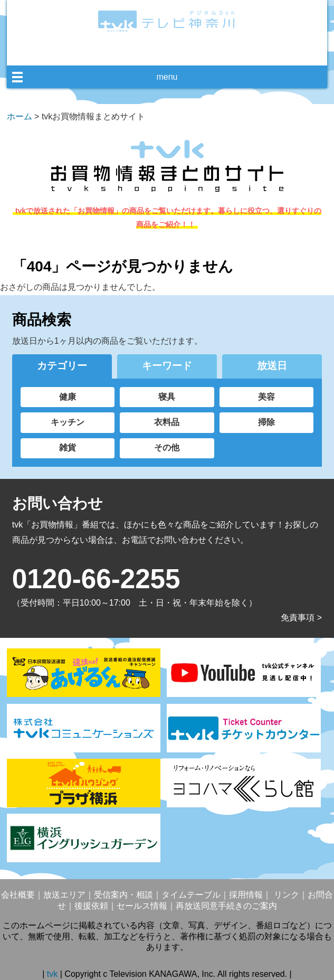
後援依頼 (91, 906)
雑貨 (68, 447)
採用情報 (246, 895)
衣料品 (167, 422)
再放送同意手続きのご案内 (226, 906)
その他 (167, 447)
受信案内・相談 (123, 895)
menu (167, 77)
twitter (175, 51)
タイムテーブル (191, 895)
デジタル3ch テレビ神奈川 (167, 21)
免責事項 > (301, 618)
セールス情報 (142, 906)
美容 (266, 397)
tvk (54, 974)
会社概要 (18, 895)
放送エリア (64, 895)
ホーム (20, 116)
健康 (68, 397)
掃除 (266, 422)
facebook (156, 51)
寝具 (167, 397)
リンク (285, 895)
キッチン (68, 422)
